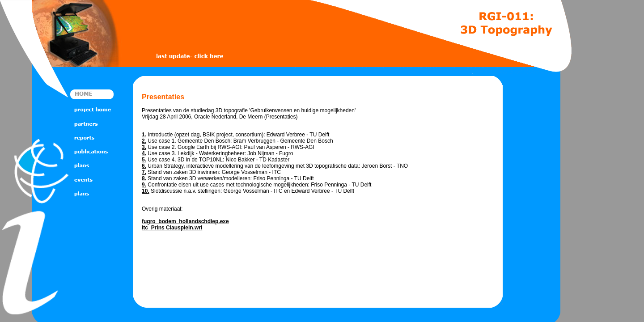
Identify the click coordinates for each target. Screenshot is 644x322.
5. (144, 160)
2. (144, 141)
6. (144, 166)
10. (146, 191)
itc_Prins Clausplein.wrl (172, 228)
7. (144, 172)
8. (144, 178)
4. (144, 153)
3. (144, 147)
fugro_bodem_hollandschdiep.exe (185, 221)
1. (144, 135)
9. (144, 185)
